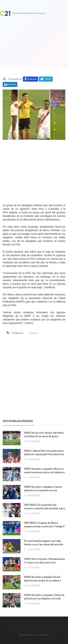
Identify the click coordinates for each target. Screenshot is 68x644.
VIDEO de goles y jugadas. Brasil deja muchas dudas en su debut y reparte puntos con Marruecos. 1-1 (44, 580)
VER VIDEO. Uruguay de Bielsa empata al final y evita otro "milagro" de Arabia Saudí (44, 526)
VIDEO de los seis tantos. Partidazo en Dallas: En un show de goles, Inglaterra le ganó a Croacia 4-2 (44, 436)
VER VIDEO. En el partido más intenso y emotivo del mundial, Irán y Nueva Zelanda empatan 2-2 (45, 508)
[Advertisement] (34, 171)
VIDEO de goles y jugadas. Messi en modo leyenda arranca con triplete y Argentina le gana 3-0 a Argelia (44, 472)
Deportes (34, 333)
